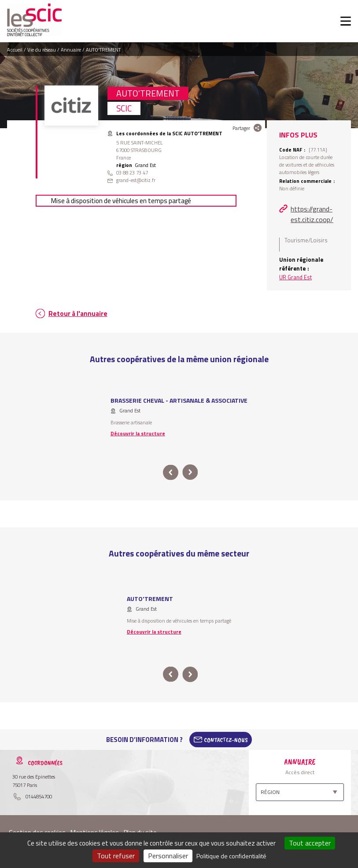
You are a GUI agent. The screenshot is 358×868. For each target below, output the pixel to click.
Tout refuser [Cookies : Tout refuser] (116, 856)
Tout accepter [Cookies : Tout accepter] (310, 843)
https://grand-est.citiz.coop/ (312, 214)
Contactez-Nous (226, 740)
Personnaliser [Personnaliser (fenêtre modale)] (168, 856)
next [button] (190, 473)
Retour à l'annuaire (78, 313)
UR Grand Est (295, 277)
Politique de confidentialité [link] (231, 856)
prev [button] (171, 473)
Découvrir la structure (138, 433)
